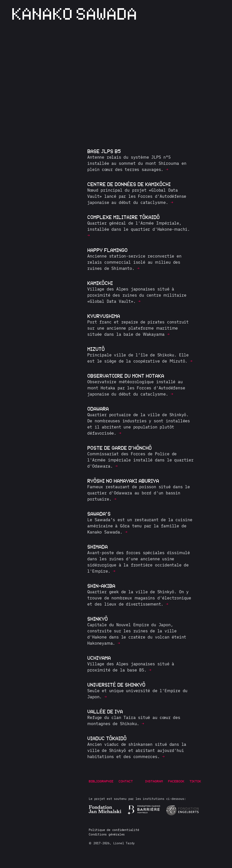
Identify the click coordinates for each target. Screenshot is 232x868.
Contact (126, 781)
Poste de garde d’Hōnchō (119, 448)
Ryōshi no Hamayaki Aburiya (123, 481)
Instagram (154, 781)
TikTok (195, 781)
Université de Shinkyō (116, 685)
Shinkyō (98, 619)
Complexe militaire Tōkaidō (123, 217)
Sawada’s (99, 514)
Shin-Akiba (101, 586)
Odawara (98, 409)
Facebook (176, 781)
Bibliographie (101, 781)
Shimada (98, 547)
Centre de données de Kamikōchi (129, 184)
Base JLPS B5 (104, 151)
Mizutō (96, 349)
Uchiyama (99, 658)
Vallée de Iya (105, 711)
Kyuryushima (104, 316)
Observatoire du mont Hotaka (126, 376)
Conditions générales (107, 834)
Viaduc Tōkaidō (107, 738)
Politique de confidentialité (114, 830)
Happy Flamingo (107, 250)
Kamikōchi (100, 283)
